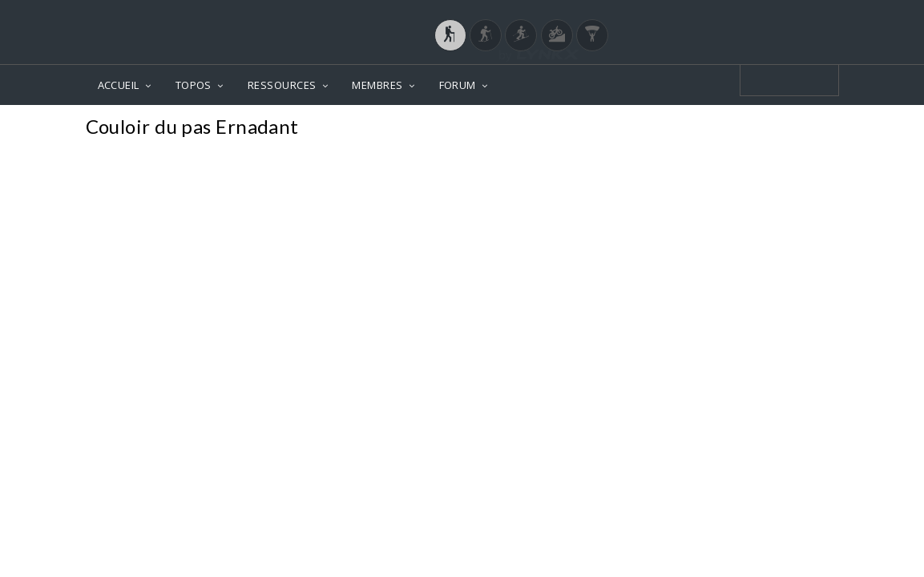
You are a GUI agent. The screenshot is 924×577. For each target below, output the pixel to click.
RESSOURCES (282, 85)
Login (755, 15)
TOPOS (194, 85)
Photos (808, 129)
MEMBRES (377, 85)
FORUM (458, 85)
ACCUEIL (119, 85)
